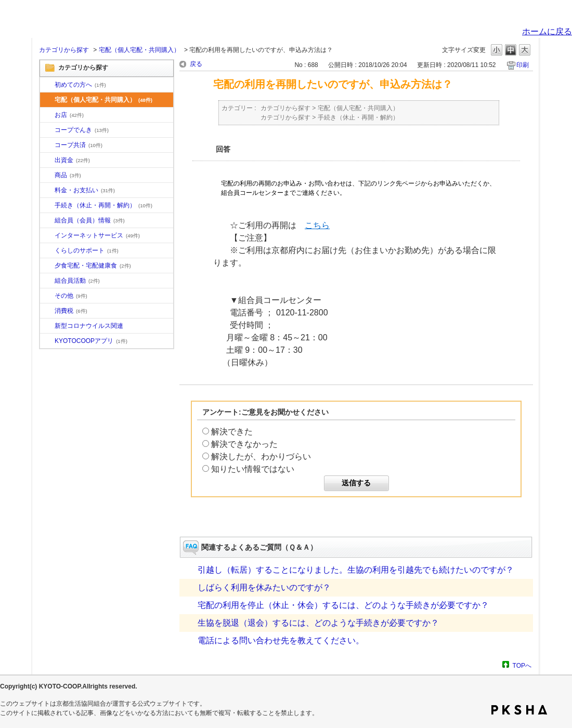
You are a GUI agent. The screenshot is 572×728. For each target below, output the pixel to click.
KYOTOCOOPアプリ (91, 341)
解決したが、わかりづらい (261, 456)
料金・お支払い (85, 190)
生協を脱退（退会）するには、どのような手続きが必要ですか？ (318, 623)
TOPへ (522, 665)
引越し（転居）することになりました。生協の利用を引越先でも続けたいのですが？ (356, 570)
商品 (68, 175)
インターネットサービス (97, 235)
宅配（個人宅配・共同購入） (139, 50)
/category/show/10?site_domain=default (47, 85)
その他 (71, 296)
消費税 (71, 311)
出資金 (72, 160)
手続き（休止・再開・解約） (103, 205)
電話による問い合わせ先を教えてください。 (281, 640)
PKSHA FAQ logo (519, 710)
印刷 (523, 65)
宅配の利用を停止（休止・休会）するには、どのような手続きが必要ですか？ (343, 605)
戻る (196, 64)
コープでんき (82, 130)
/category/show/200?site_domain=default (47, 341)
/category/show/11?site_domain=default (47, 176)
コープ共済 (79, 145)
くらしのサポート (87, 250)
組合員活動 (77, 281)
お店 (69, 115)
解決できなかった (244, 444)
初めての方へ (80, 85)
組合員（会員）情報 (90, 220)
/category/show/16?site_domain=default (47, 251)
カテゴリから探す (64, 50)
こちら (317, 225)
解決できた (232, 432)
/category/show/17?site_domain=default (47, 266)
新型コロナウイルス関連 (89, 326)
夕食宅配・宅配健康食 (93, 266)
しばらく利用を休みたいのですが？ (264, 587)
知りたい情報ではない (253, 469)
